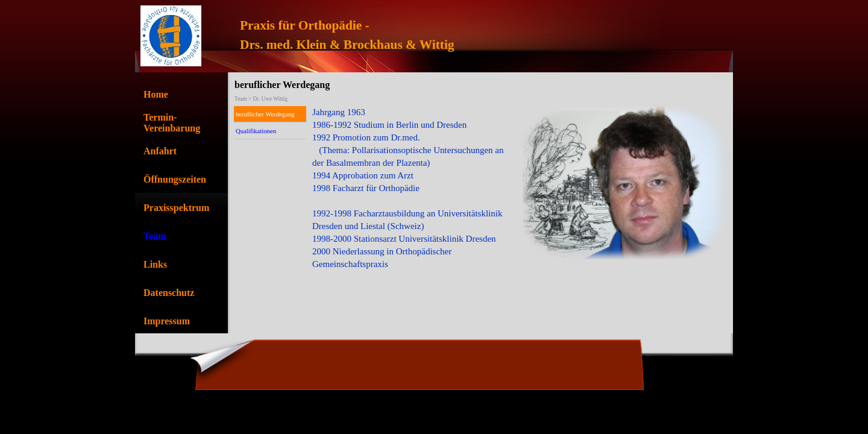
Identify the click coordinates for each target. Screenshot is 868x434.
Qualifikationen (256, 131)
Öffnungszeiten (175, 179)
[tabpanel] (465, 35)
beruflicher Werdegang (265, 114)
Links (155, 264)
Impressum (167, 321)
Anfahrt (160, 151)
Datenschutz (169, 293)
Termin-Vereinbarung (172, 123)
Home (156, 94)
